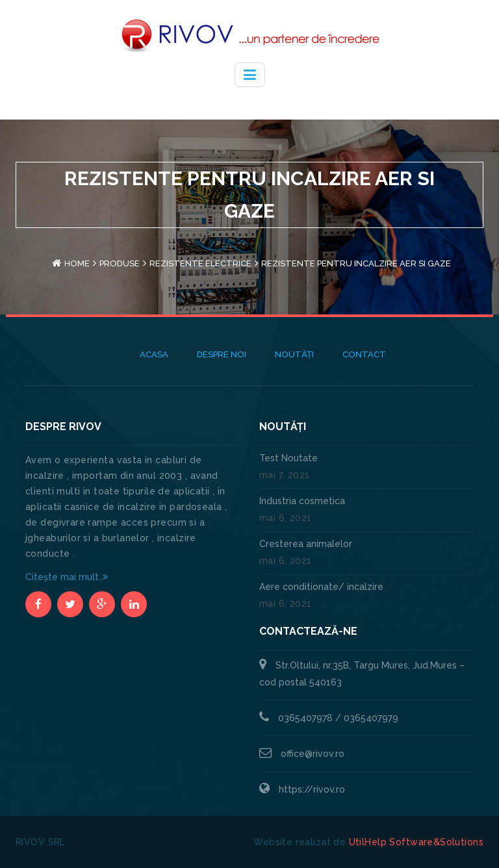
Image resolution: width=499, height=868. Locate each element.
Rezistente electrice (200, 263)
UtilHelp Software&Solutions (416, 842)
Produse (120, 263)
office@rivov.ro (313, 754)
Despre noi (222, 354)
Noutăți (294, 354)
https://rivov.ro (312, 789)
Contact (364, 354)
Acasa (154, 354)
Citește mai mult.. (67, 577)
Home (77, 263)
